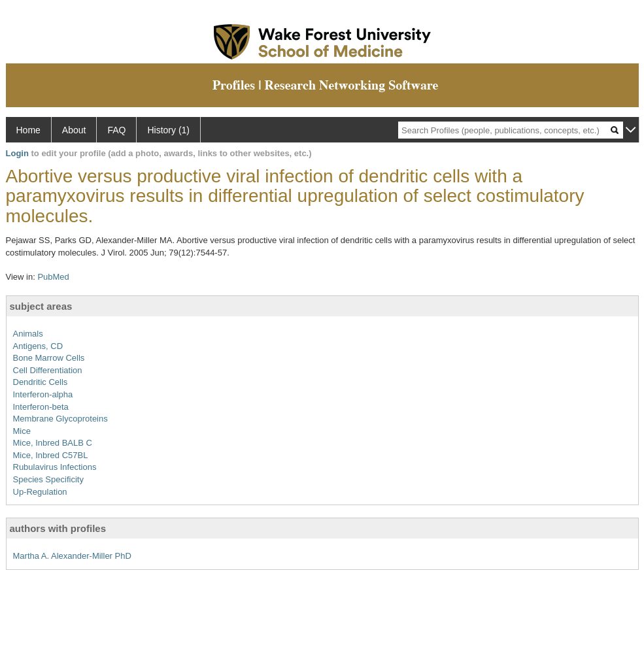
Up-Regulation (40, 492)
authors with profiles (58, 528)
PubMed (53, 277)
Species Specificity (48, 479)
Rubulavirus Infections (55, 467)
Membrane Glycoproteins (60, 419)
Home (28, 130)
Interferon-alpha (43, 394)
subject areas (41, 306)
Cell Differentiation (48, 370)
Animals (28, 334)
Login (17, 153)
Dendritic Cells (41, 382)
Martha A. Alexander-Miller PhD (72, 556)
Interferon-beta (41, 407)
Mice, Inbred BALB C (53, 443)
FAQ (116, 130)
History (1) (168, 130)
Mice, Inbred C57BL (51, 455)
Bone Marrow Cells (49, 358)
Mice (22, 431)
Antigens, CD (38, 346)
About (74, 130)
